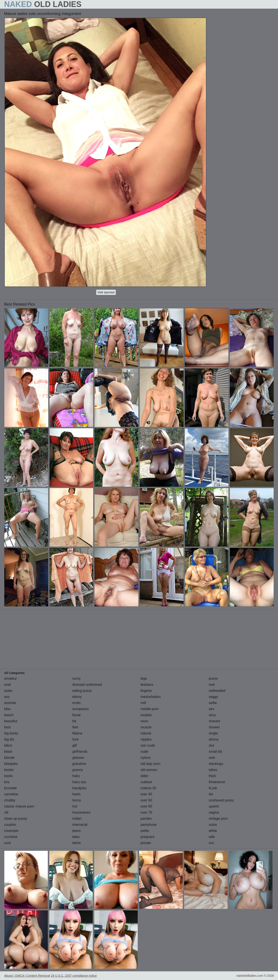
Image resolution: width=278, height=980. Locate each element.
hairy (76, 776)
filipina (77, 733)
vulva (213, 825)
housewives (81, 812)
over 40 (146, 794)
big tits (9, 739)
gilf (74, 745)
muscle (146, 727)
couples (10, 825)
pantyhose (149, 825)
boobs (9, 770)
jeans (76, 831)
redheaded (217, 691)
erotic (77, 703)
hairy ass (79, 782)
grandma (79, 764)
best (7, 727)
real (212, 685)
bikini (8, 745)
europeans (81, 709)
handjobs (79, 788)
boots (8, 776)
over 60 (146, 806)
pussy (213, 678)
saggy (213, 697)
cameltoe (11, 794)
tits (211, 794)
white (213, 831)
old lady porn (151, 764)
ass (7, 697)
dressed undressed (87, 685)
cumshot (11, 837)
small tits (215, 752)
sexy (212, 715)
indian (77, 819)
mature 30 (148, 788)
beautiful (11, 721)
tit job (213, 788)
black (8, 752)
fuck (75, 739)
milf (143, 703)
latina (76, 843)
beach (9, 715)
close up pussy (16, 819)
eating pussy (82, 691)
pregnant (147, 837)
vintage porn (218, 819)
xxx (211, 843)
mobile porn (150, 709)
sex (211, 709)
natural (146, 733)
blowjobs (11, 764)
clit (6, 812)
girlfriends (80, 752)
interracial (80, 825)
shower (214, 727)
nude (144, 752)
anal (7, 685)
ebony (77, 697)
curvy (76, 678)
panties (146, 819)
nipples (146, 739)
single (213, 733)
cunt (7, 843)
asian (8, 691)
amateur (11, 678)
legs (144, 678)
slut (211, 745)
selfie (213, 703)
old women (149, 770)
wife (212, 837)
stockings (216, 764)
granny (78, 770)
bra (7, 782)
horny (77, 800)
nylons (146, 758)
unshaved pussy (221, 800)
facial (76, 715)
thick (212, 776)
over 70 (146, 812)
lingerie (146, 691)
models (146, 715)
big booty (11, 733)
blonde (9, 758)
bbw (7, 709)
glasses (78, 758)
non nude (148, 745)
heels (76, 794)
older (144, 776)
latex (76, 837)
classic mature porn (19, 806)
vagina (214, 812)
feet (75, 727)
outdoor (146, 782)
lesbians (147, 685)
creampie (11, 831)
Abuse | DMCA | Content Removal (27, 976)
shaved (214, 721)
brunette (11, 788)
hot (75, 806)
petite (145, 831)
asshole (10, 703)
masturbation (151, 697)
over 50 (146, 800)
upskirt (214, 806)
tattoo (213, 770)
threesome (217, 782)
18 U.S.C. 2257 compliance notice (74, 976)
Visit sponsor (106, 292)
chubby (10, 800)
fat (74, 721)
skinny (214, 739)
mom (144, 721)
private (146, 843)
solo (212, 758)
